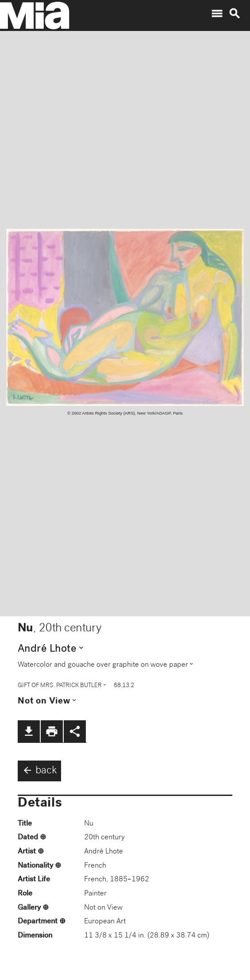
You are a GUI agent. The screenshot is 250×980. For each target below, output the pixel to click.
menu (217, 14)
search (235, 14)
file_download (29, 731)
